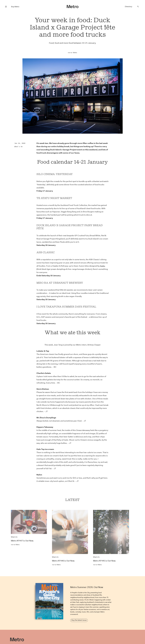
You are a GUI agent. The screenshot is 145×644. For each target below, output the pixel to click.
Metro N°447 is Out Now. (22, 541)
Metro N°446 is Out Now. (63, 561)
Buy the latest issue (79, 620)
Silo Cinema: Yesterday (55, 174)
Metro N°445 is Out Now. (104, 561)
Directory (128, 7)
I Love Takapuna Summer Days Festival (66, 307)
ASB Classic (46, 252)
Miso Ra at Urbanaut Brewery (60, 283)
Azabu (103, 266)
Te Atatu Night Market (54, 198)
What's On (18, 147)
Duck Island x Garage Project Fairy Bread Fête (70, 227)
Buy (15, 7)
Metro (75, 53)
